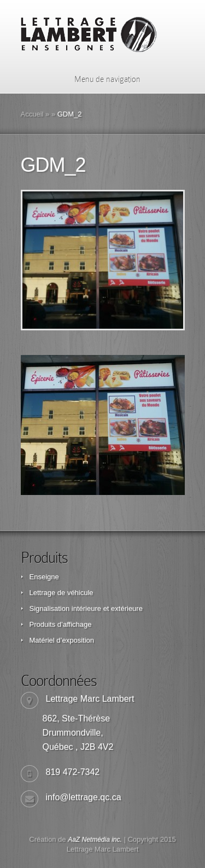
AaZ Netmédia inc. (95, 840)
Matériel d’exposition (62, 640)
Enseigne (44, 577)
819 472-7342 (73, 772)
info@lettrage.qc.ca (84, 797)
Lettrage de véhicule (61, 593)
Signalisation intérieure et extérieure (86, 608)
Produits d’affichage (61, 624)
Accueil (32, 114)
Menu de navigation (101, 79)
